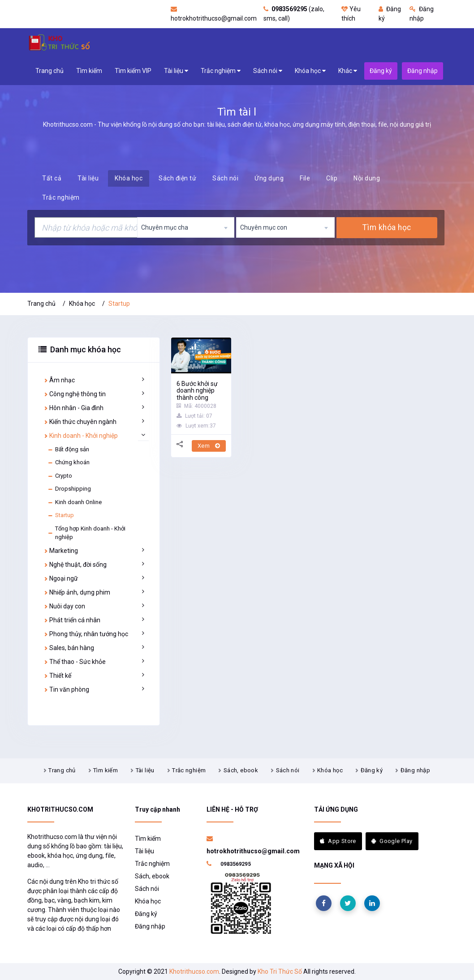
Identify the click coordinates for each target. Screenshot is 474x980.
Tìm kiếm (89, 71)
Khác (348, 71)
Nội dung (367, 178)
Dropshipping (69, 489)
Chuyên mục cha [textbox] (165, 227)
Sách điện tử (177, 178)
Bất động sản (68, 449)
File (305, 178)
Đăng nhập (416, 770)
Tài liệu (176, 71)
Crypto (60, 476)
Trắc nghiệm (221, 71)
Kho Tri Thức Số (280, 971)
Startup (61, 515)
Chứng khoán (69, 462)
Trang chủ (50, 71)
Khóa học (310, 71)
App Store (338, 841)
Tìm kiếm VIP (133, 71)
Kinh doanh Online (75, 502)
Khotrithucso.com (194, 971)
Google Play (392, 841)
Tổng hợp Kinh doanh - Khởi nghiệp (86, 533)
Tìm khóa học (387, 227)
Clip (332, 178)
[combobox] (186, 227)
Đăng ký (372, 770)
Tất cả (52, 178)
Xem (209, 446)
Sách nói (268, 71)
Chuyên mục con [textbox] (264, 227)
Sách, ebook (241, 770)
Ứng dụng (269, 178)
